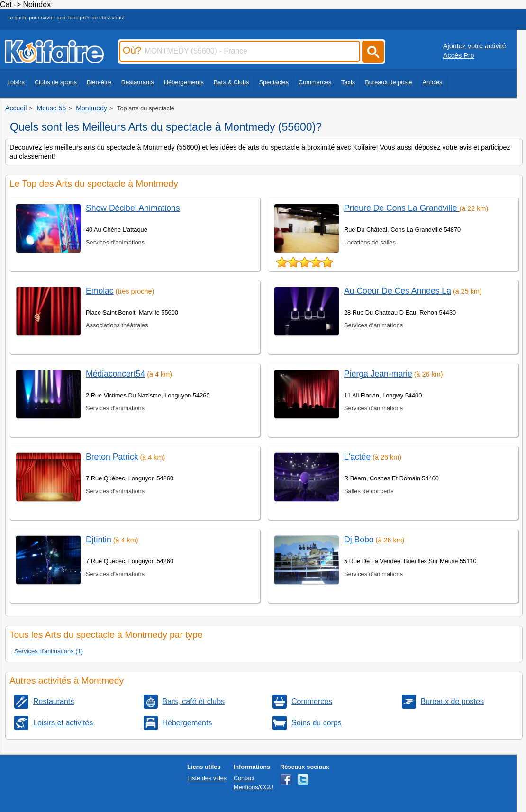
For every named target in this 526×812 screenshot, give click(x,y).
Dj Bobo (359, 540)
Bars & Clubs (231, 82)
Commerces (315, 82)
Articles (433, 82)
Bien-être (99, 82)
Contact (244, 778)
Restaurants (138, 82)
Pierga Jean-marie (378, 374)
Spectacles (274, 82)
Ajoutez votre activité (475, 46)
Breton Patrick (112, 457)
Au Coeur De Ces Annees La (398, 291)
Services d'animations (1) (49, 651)
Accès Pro (459, 55)
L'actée (357, 457)
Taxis (348, 82)
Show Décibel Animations (133, 208)
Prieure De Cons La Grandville (402, 208)
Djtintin (99, 540)
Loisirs (16, 82)
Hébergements (184, 82)
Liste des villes (207, 778)
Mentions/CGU (254, 787)
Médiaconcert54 (115, 374)
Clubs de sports (56, 82)
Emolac (100, 291)
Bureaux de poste (389, 82)
